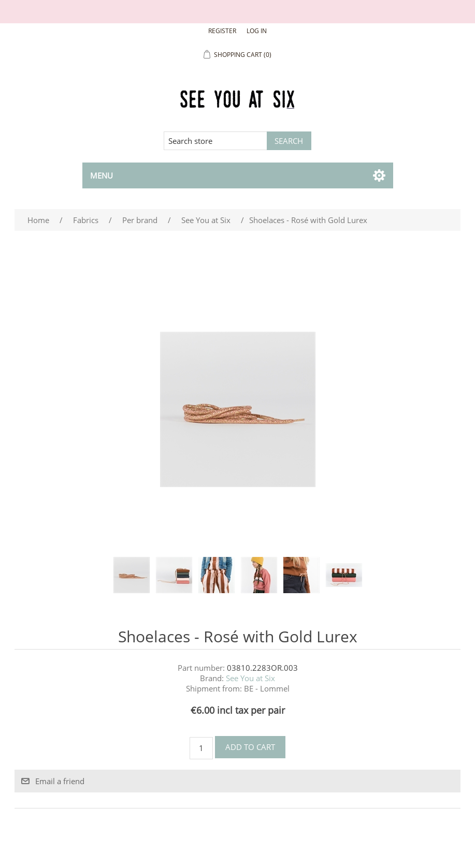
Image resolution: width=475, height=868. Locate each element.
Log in (257, 31)
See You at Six (250, 678)
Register (222, 31)
